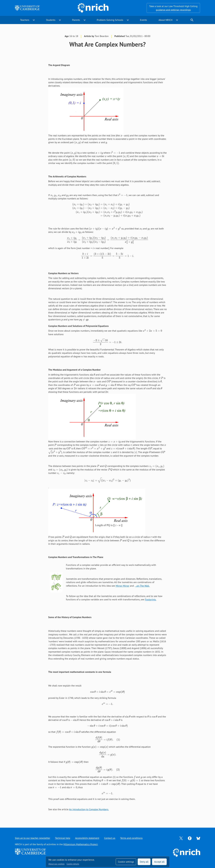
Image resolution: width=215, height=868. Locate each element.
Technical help (63, 838)
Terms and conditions (131, 838)
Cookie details (73, 864)
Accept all (159, 862)
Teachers (25, 20)
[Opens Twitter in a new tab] (181, 838)
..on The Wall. (142, 586)
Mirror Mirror (122, 586)
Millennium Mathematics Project (80, 844)
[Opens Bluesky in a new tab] (198, 838)
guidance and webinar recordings (173, 10)
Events (143, 20)
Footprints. (151, 599)
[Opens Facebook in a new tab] (190, 838)
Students (51, 20)
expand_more (34, 20)
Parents (76, 20)
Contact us (110, 838)
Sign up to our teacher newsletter (33, 838)
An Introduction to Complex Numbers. (89, 809)
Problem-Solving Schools (110, 20)
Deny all (144, 862)
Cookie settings (126, 862)
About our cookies (56, 864)
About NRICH (165, 20)
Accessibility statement (87, 838)
